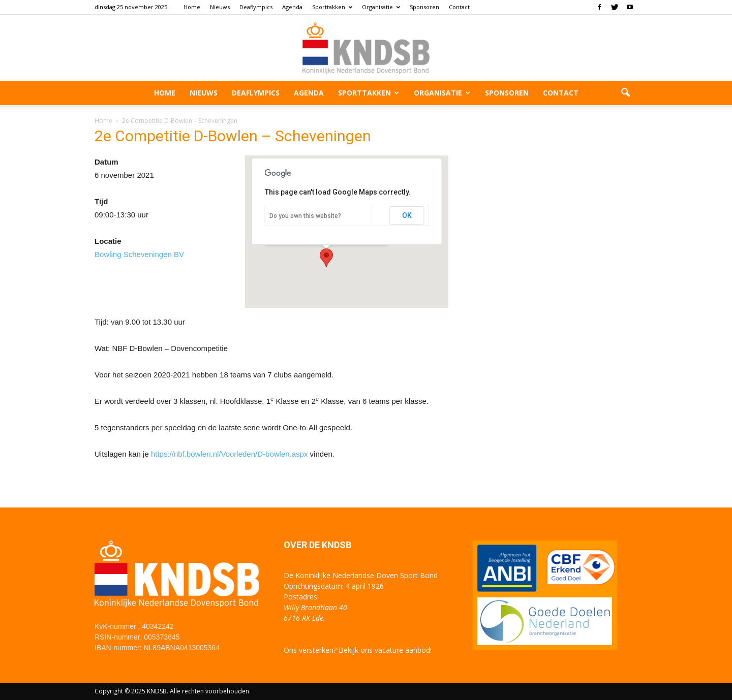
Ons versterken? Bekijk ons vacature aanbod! (358, 650)
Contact (459, 7)
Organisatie (381, 7)
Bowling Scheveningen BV (139, 254)
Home (192, 7)
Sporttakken (332, 7)
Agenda (292, 7)
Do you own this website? (305, 216)
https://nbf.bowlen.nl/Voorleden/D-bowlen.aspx (230, 454)
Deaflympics (256, 7)
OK (407, 215)
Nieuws (220, 7)
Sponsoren (424, 7)
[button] (625, 93)
